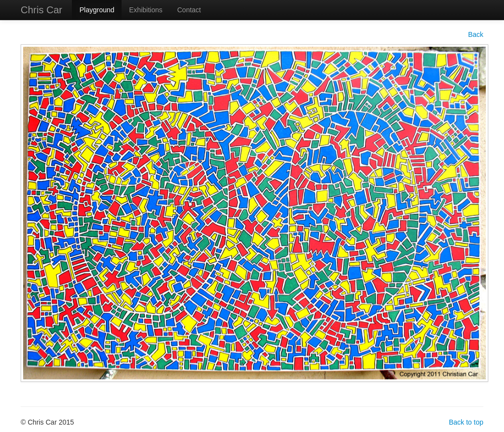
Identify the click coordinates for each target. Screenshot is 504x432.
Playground (97, 10)
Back (476, 34)
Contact (189, 10)
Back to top (466, 422)
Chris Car (41, 10)
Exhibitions (146, 10)
